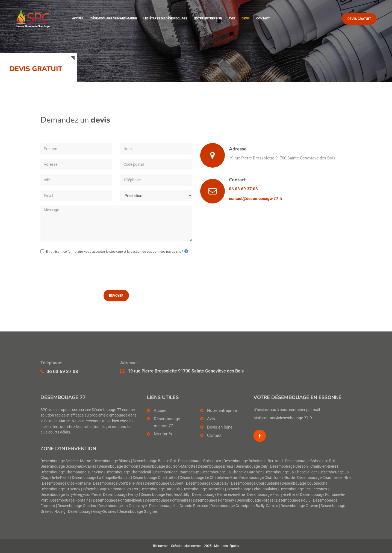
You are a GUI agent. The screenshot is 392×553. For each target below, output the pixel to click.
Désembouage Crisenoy (60, 489)
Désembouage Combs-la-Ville (118, 483)
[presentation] (116, 271)
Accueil (78, 19)
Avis (232, 19)
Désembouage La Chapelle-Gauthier (232, 472)
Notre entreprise (208, 19)
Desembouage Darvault (160, 489)
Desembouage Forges (255, 500)
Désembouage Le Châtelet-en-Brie (208, 478)
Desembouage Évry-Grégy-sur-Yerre (70, 495)
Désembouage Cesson (289, 466)
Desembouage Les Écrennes (303, 489)
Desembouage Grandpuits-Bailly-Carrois (244, 506)
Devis (246, 19)
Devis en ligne (220, 427)
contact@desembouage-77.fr (256, 199)
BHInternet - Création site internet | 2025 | (184, 546)
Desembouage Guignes (138, 512)
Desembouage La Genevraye (123, 506)
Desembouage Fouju (293, 500)
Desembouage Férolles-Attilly (165, 495)
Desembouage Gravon (299, 506)
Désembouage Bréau (215, 466)
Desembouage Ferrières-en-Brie (218, 495)
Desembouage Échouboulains (252, 489)
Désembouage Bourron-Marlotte (168, 466)
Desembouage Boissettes (200, 461)
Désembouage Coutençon (303, 483)
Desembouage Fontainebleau (118, 500)
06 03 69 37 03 (243, 189)
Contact (263, 19)
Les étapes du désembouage (165, 19)
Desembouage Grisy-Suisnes (92, 512)
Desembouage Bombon (118, 466)
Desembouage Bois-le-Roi (154, 461)
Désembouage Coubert (164, 483)
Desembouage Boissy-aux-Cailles (68, 466)
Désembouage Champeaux (176, 472)
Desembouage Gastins (77, 506)
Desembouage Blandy (112, 461)
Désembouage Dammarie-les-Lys (110, 489)
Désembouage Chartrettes (155, 478)
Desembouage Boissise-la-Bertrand (253, 461)
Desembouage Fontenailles (168, 500)
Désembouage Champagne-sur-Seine (72, 472)
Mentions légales (227, 546)
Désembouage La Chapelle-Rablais (101, 478)
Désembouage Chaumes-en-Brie (324, 478)
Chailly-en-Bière (323, 466)
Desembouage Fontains (70, 500)
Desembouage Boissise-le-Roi (310, 461)
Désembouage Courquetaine (255, 483)
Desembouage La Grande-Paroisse (179, 506)
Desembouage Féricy (121, 495)
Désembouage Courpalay (207, 483)
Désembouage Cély (252, 466)
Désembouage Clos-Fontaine (66, 483)
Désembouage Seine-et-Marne (114, 19)
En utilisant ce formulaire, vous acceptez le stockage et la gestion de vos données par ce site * (115, 252)
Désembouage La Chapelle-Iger (291, 472)
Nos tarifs (163, 434)
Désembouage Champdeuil (128, 472)
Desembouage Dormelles (203, 489)
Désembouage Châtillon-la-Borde (267, 478)
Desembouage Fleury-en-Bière (272, 495)
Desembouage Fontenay (213, 500)
